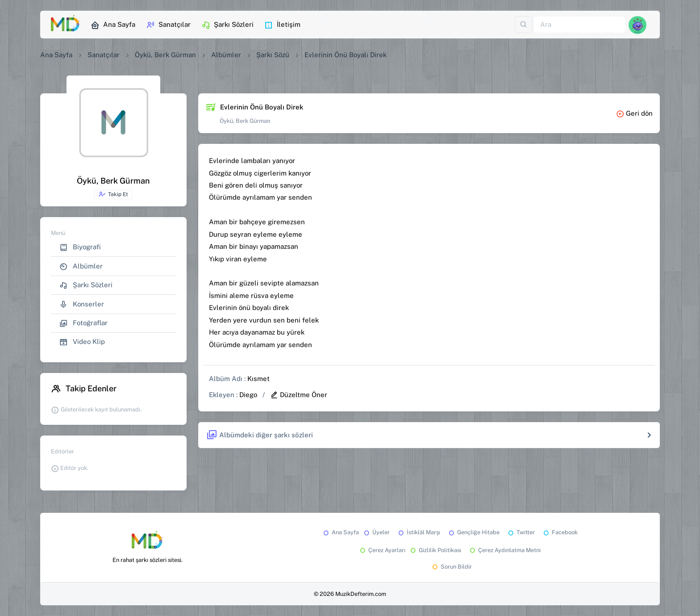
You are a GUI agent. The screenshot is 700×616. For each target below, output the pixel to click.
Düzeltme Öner (299, 395)
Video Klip (82, 342)
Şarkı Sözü (273, 55)
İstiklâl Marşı (419, 532)
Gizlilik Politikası (435, 550)
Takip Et (113, 194)
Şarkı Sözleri (227, 25)
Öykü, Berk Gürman (165, 55)
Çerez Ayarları (382, 550)
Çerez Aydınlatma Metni (504, 550)
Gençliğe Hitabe (473, 532)
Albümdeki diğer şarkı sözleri (260, 435)
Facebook (560, 532)
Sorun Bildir (451, 567)
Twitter (521, 532)
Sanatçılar (168, 25)
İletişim (282, 25)
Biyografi (80, 247)
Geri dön (634, 113)
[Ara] (579, 25)
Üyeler (376, 532)
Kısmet (258, 379)
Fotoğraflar (83, 323)
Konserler (82, 304)
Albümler (226, 55)
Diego (248, 395)
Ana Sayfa (113, 25)
